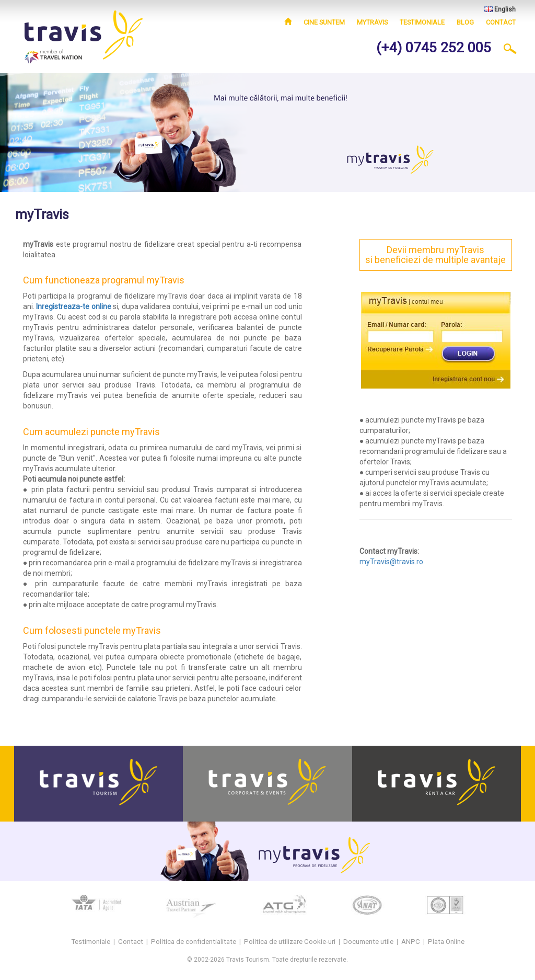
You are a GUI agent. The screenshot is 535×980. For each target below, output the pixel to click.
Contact (501, 22)
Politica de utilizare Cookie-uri (290, 942)
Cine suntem (324, 22)
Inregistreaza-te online (73, 306)
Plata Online (446, 942)
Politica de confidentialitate (194, 942)
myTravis (372, 22)
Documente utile (368, 942)
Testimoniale (422, 22)
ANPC (411, 942)
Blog (465, 22)
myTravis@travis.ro (391, 562)
